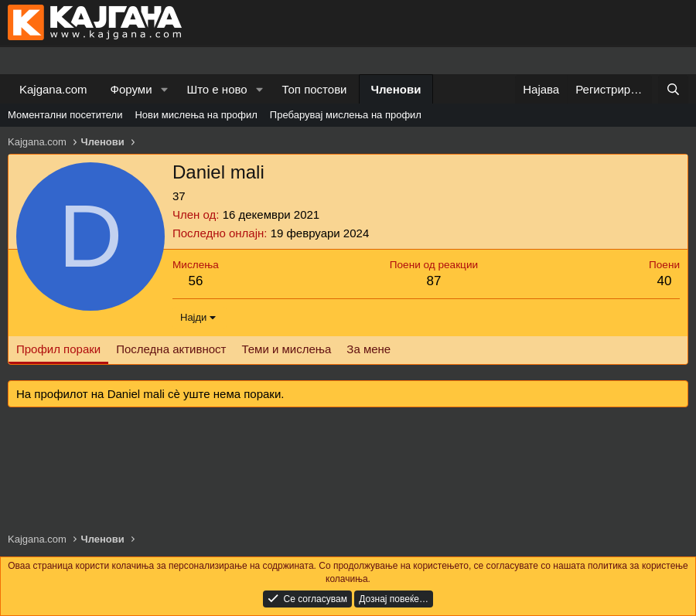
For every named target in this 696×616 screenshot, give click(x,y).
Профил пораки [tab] (58, 349)
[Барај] (673, 89)
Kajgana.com (53, 89)
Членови (396, 89)
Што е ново (217, 89)
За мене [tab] (368, 349)
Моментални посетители (65, 115)
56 (195, 281)
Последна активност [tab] (171, 349)
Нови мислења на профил (196, 115)
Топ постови (315, 89)
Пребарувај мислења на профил (346, 115)
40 (665, 281)
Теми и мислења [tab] (286, 349)
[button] (164, 89)
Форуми (131, 89)
